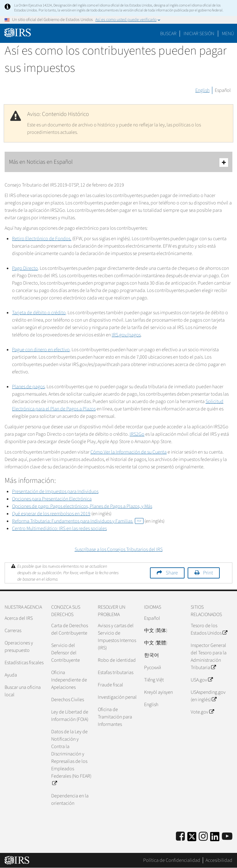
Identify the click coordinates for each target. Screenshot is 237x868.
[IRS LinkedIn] (215, 839)
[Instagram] (203, 837)
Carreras (13, 631)
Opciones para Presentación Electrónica (52, 499)
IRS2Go (137, 434)
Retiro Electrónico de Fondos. (42, 239)
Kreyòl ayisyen (158, 692)
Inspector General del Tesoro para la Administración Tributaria (209, 656)
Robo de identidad (117, 660)
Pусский (153, 668)
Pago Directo (25, 268)
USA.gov (202, 680)
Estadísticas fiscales (24, 663)
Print (208, 573)
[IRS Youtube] (227, 837)
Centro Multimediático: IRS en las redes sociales (59, 529)
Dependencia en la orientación (70, 800)
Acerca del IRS (19, 618)
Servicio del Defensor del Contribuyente (66, 653)
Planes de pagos (28, 387)
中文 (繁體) (156, 643)
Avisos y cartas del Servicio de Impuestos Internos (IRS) (117, 637)
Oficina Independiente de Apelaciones (69, 680)
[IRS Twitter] (192, 839)
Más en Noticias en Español (118, 162)
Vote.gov (202, 712)
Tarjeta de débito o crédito (39, 313)
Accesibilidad (219, 860)
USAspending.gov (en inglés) (208, 696)
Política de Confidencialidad (172, 860)
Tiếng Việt (154, 680)
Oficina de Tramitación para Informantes (115, 717)
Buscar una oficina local (23, 691)
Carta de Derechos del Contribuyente (70, 629)
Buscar (168, 34)
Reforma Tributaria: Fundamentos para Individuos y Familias (78, 521)
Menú (228, 34)
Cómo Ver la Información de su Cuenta (129, 452)
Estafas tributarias (116, 673)
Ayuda (11, 675)
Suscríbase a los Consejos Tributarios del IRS (119, 549)
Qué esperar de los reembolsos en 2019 (51, 514)
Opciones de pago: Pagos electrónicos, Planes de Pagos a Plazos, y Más (82, 506)
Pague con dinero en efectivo (41, 350)
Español (223, 90)
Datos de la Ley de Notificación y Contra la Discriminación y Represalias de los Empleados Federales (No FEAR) (71, 758)
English (202, 90)
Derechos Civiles (68, 700)
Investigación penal (117, 697)
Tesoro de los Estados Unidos (209, 629)
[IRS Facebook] (180, 837)
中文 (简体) (156, 631)
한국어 (152, 655)
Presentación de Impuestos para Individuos (55, 492)
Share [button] (172, 573)
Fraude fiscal (110, 685)
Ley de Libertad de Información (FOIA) (70, 716)
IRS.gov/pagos (126, 335)
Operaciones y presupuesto (19, 647)
